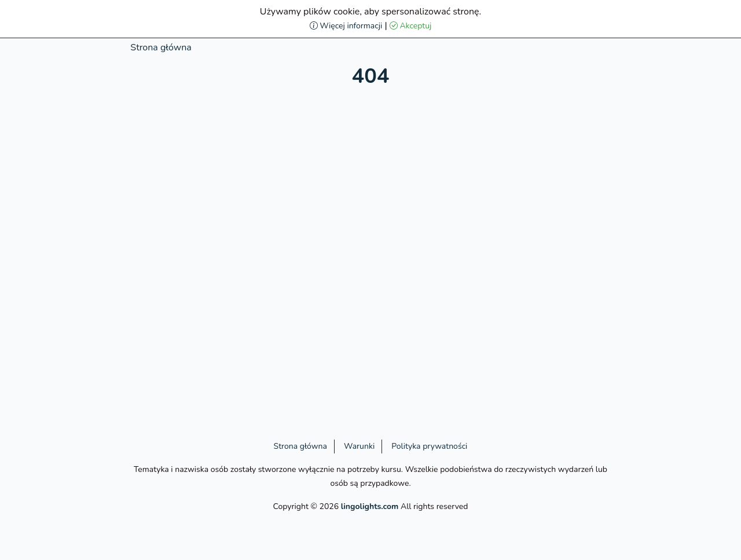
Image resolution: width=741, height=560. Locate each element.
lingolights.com (370, 506)
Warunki (359, 446)
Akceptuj (411, 26)
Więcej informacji (346, 26)
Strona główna (161, 47)
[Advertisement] (62, 214)
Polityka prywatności (429, 446)
